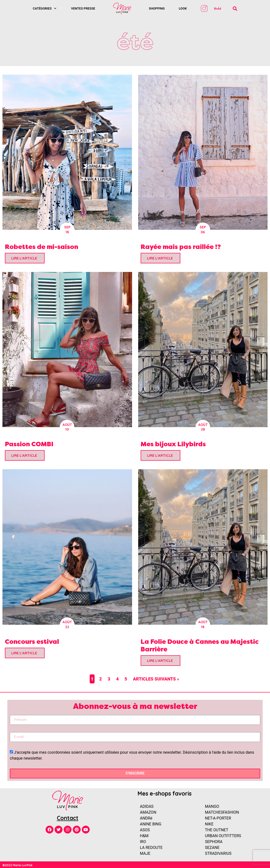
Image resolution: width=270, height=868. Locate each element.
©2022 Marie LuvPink (18, 865)
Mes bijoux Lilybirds (173, 444)
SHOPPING (157, 8)
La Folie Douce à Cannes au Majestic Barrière (200, 645)
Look (183, 8)
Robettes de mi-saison (42, 247)
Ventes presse (83, 8)
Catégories (45, 8)
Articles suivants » (156, 679)
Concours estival (32, 641)
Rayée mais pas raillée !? (181, 247)
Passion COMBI (29, 444)
